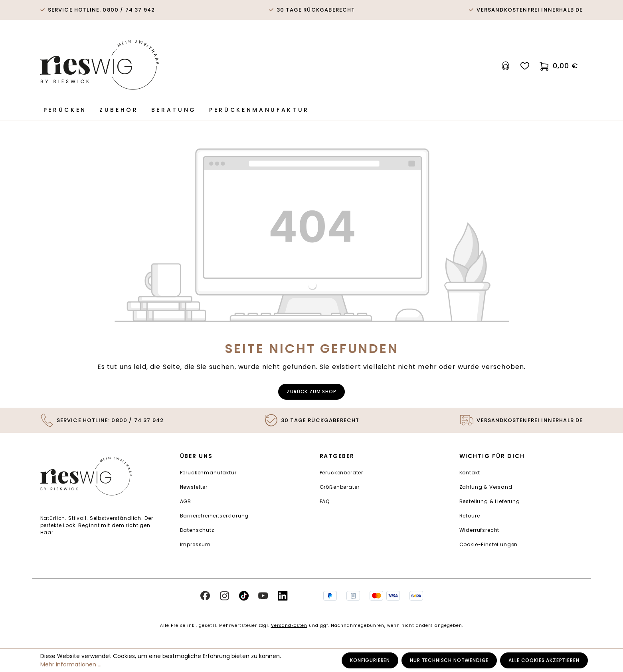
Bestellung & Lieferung (490, 501)
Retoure (470, 516)
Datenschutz (197, 530)
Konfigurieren (370, 660)
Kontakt (470, 473)
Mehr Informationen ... (71, 664)
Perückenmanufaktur (208, 473)
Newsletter (194, 487)
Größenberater (340, 487)
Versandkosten (289, 625)
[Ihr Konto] (506, 66)
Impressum (196, 544)
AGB (186, 501)
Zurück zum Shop (311, 392)
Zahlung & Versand (486, 487)
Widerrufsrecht (480, 530)
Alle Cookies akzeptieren (544, 660)
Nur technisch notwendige (449, 660)
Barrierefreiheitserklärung (215, 516)
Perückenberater (342, 473)
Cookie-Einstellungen (489, 544)
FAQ (325, 501)
